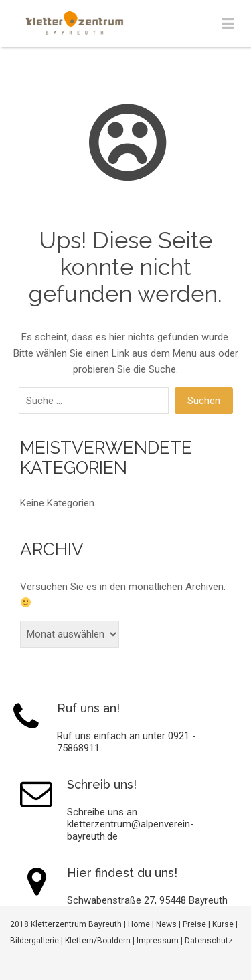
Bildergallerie (34, 941)
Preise (194, 924)
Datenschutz (209, 941)
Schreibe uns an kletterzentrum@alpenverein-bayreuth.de (131, 824)
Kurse (223, 924)
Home (139, 924)
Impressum (158, 941)
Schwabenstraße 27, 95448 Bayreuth (147, 900)
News (166, 924)
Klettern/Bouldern (98, 941)
